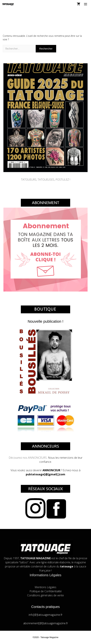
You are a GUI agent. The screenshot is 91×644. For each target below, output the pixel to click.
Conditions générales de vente (45, 595)
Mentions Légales (45, 587)
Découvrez (16, 458)
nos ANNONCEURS (35, 458)
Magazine (54, 637)
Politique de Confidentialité (46, 591)
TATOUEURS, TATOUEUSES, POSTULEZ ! (46, 180)
